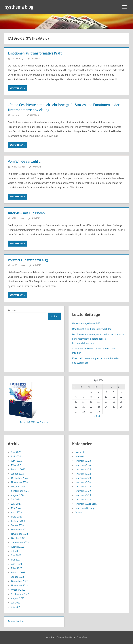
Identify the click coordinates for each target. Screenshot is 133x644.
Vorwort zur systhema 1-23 (28, 260)
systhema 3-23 (83, 495)
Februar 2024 (18, 521)
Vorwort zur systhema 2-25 (86, 323)
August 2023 (18, 547)
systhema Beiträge (85, 508)
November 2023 (19, 534)
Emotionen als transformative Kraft (35, 53)
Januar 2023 (17, 577)
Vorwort (80, 512)
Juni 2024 (16, 504)
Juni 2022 (16, 607)
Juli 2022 (16, 603)
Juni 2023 (16, 555)
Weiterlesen (17, 88)
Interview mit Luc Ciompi (27, 213)
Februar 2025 (18, 469)
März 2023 (17, 568)
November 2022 (19, 585)
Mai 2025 (16, 456)
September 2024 (20, 491)
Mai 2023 (16, 560)
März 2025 (17, 465)
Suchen (12, 310)
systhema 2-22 (83, 474)
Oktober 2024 (18, 486)
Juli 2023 (16, 551)
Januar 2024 (18, 525)
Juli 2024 (16, 499)
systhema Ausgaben (86, 504)
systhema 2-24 (83, 482)
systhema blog (20, 7)
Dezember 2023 (19, 529)
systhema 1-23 (83, 461)
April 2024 (17, 512)
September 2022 (20, 594)
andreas (35, 58)
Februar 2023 (18, 572)
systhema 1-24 (83, 465)
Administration (16, 621)
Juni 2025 (16, 452)
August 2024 (18, 495)
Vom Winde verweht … (25, 161)
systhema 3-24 (83, 499)
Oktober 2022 (18, 590)
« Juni (97, 416)
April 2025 (17, 461)
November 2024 (20, 482)
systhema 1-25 (83, 469)
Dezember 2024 (19, 478)
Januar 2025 (18, 474)
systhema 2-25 (83, 486)
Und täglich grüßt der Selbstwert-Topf (92, 329)
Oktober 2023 (18, 538)
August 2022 (18, 598)
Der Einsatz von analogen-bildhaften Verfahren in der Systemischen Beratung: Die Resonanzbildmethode (98, 339)
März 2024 (17, 517)
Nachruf (80, 452)
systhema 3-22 (83, 491)
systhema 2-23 (83, 478)
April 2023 (16, 564)
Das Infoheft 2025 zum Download (34, 422)
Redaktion (81, 456)
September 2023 (20, 542)
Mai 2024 (16, 508)
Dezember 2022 (19, 581)
